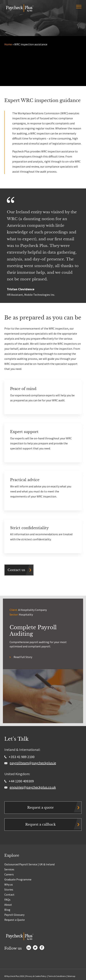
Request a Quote (15, 920)
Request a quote (40, 808)
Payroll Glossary (14, 915)
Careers (9, 874)
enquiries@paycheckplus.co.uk (33, 787)
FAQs (7, 900)
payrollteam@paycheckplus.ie (33, 763)
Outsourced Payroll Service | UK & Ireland (29, 864)
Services (9, 869)
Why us (9, 884)
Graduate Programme (18, 879)
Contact (9, 895)
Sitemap (71, 976)
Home (8, 44)
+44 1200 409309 (19, 781)
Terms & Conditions (57, 976)
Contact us (16, 570)
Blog (7, 910)
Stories (9, 889)
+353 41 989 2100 (19, 757)
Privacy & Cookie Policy (36, 976)
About (8, 905)
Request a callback (40, 824)
